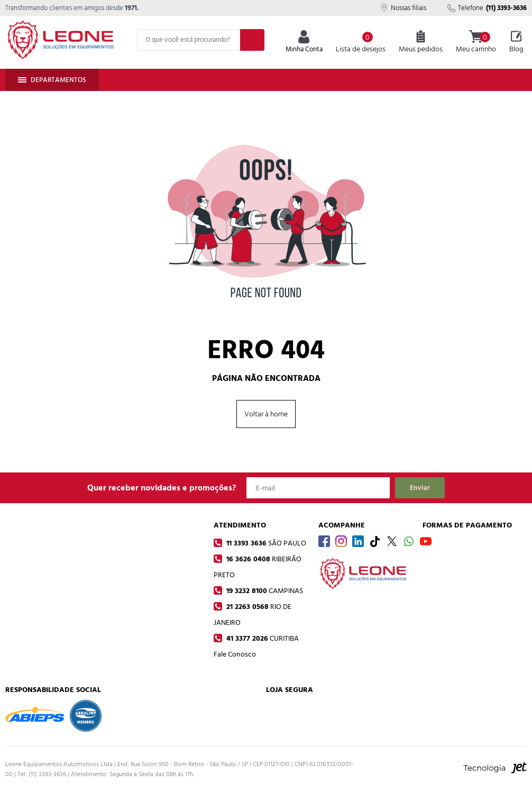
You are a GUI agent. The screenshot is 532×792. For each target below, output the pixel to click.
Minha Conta (304, 43)
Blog (516, 42)
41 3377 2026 (262, 638)
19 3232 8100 (264, 591)
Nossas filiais (403, 8)
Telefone (487, 8)
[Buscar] (252, 40)
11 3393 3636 (265, 543)
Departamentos (52, 80)
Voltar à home (266, 414)
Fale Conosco (235, 654)
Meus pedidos (421, 42)
